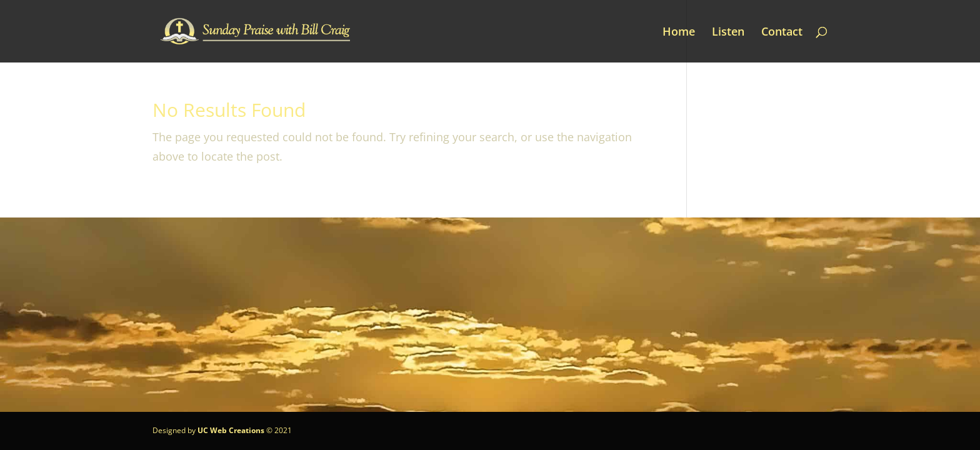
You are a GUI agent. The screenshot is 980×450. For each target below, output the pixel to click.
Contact (782, 33)
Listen (728, 33)
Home (679, 33)
